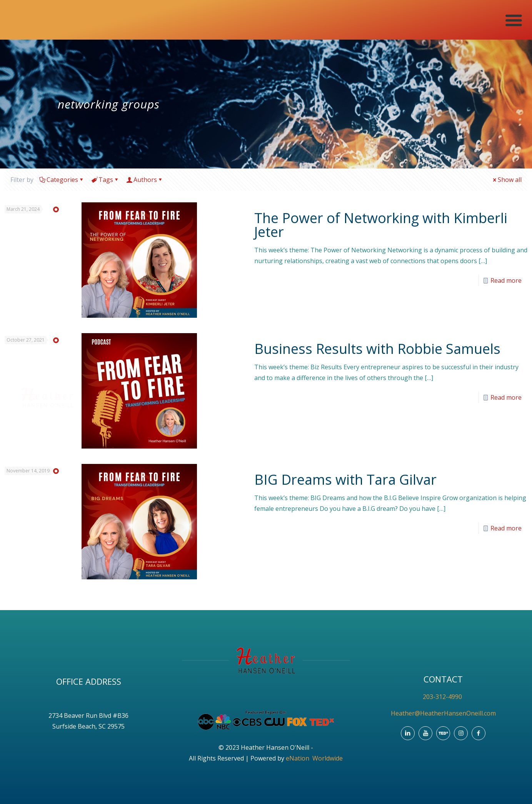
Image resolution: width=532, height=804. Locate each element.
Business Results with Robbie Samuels (377, 349)
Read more (506, 280)
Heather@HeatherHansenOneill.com (443, 713)
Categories (62, 180)
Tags (105, 180)
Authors (145, 180)
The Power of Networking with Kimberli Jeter (381, 225)
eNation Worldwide (314, 758)
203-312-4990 (443, 697)
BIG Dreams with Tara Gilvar (345, 480)
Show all (507, 180)
